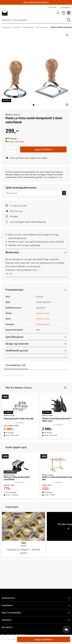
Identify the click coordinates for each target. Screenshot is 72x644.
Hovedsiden (7, 27)
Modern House (13, 115)
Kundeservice (65, 7)
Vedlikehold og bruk (17, 350)
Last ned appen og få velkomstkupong (28, 222)
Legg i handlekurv (43, 149)
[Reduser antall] (8, 149)
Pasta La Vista (43, 319)
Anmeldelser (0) (16, 365)
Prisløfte (14, 216)
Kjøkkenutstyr (28, 27)
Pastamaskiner (42, 27)
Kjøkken (17, 27)
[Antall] (12, 149)
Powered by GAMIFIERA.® (14, 375)
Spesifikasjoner (14, 337)
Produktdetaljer (15, 290)
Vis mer (9, 273)
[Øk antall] (17, 149)
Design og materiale (17, 344)
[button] (67, 105)
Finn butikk (53, 7)
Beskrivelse (12, 252)
